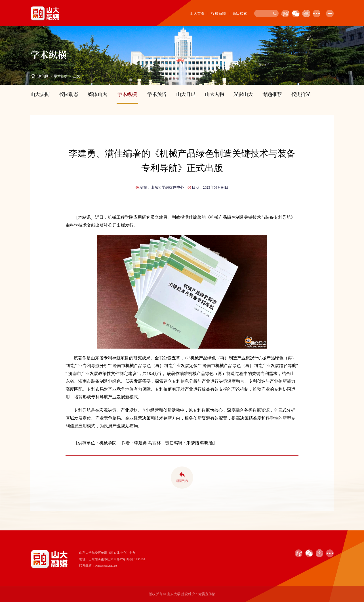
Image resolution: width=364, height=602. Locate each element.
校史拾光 (301, 94)
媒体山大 (98, 94)
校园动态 (69, 94)
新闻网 (43, 76)
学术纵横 (61, 76)
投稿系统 (218, 13)
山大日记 (186, 94)
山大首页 (197, 13)
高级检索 (240, 13)
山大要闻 (40, 94)
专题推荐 (272, 94)
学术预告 (157, 94)
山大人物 (214, 94)
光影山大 (243, 94)
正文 (77, 76)
